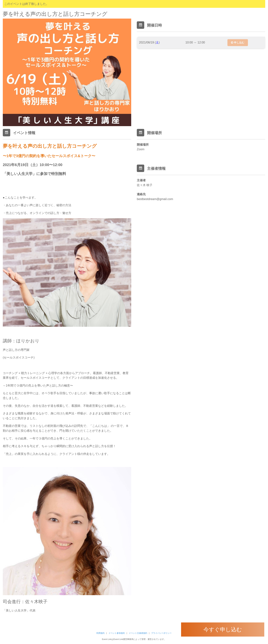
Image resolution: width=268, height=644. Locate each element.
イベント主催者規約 (138, 633)
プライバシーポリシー (161, 633)
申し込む (238, 43)
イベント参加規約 (117, 633)
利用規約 (100, 633)
